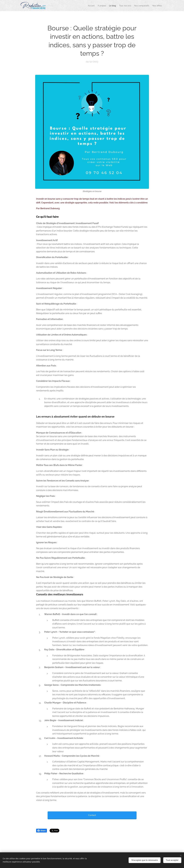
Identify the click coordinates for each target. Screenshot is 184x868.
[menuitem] (78, 6)
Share (42, 831)
